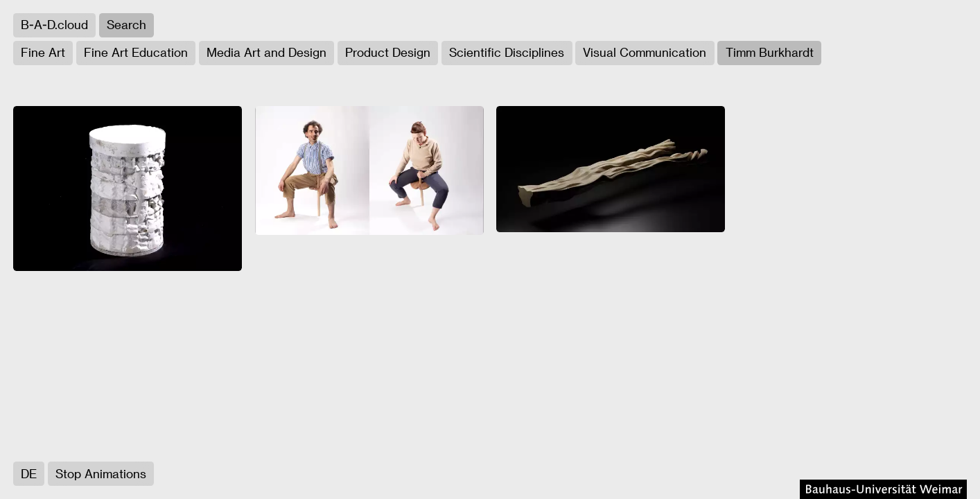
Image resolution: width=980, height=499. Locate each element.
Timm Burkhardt (770, 52)
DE (29, 474)
